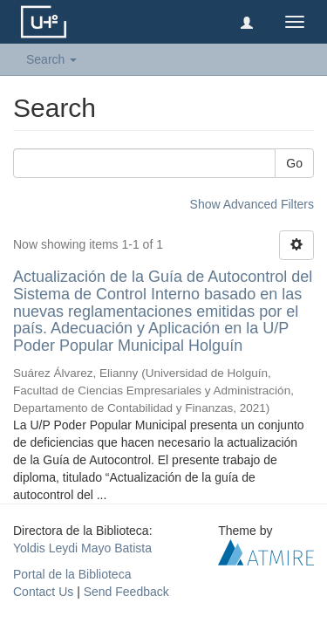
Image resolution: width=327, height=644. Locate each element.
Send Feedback (126, 592)
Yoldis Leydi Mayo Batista (82, 548)
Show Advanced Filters (252, 204)
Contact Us (43, 592)
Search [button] (51, 59)
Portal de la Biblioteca (72, 574)
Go (294, 163)
